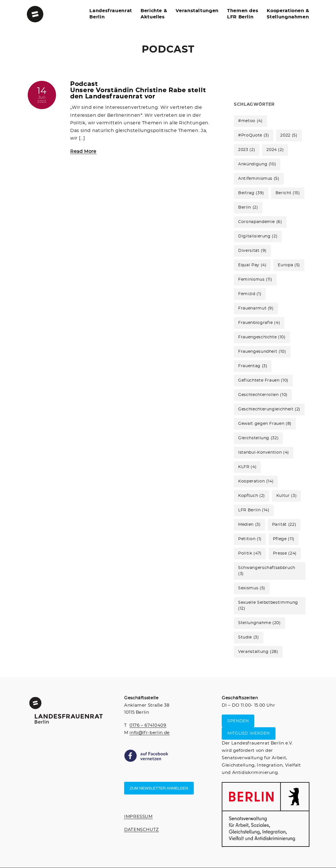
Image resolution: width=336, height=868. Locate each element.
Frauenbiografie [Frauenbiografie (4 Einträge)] (259, 323)
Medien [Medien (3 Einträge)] (249, 525)
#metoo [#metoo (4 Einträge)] (250, 121)
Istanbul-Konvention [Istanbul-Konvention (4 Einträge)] (264, 453)
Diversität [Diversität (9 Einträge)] (252, 251)
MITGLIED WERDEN (249, 733)
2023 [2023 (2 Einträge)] (247, 150)
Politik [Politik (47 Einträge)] (250, 553)
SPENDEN (238, 721)
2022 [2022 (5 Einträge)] (289, 135)
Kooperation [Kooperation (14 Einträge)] (256, 481)
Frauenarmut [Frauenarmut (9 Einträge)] (256, 308)
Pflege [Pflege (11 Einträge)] (284, 539)
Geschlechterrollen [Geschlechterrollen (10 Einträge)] (263, 395)
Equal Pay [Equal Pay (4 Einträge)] (252, 265)
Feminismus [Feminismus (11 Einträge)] (255, 280)
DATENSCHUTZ (142, 830)
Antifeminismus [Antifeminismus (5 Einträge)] (259, 179)
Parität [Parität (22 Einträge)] (284, 525)
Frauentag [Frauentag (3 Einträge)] (253, 366)
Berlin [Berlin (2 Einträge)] (248, 207)
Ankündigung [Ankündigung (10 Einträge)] (257, 164)
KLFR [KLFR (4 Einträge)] (247, 467)
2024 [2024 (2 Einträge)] (275, 150)
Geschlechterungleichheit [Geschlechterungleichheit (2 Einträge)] (269, 409)
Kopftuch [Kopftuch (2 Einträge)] (252, 496)
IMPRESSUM (138, 817)
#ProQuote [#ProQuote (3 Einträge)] (254, 135)
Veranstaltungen (197, 11)
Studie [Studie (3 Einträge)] (248, 637)
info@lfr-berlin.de (150, 733)
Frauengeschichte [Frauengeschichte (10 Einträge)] (262, 337)
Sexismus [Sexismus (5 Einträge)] (252, 588)
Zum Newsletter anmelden (159, 788)
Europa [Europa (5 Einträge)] (289, 265)
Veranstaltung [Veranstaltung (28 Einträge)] (258, 652)
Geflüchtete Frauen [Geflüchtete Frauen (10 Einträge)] (263, 380)
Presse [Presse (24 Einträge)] (285, 553)
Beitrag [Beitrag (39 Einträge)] (251, 193)
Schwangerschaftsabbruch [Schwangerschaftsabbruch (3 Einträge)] (267, 571)
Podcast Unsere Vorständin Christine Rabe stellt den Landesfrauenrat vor (138, 90)
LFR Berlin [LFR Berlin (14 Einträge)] (254, 510)
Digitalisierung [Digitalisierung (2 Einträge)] (258, 236)
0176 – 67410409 (148, 725)
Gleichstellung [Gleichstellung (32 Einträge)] (258, 438)
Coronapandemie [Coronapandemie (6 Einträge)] (260, 222)
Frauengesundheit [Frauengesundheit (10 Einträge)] (262, 352)
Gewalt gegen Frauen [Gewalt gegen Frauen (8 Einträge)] (265, 424)
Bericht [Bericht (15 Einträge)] (288, 193)
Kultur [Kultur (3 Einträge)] (287, 496)
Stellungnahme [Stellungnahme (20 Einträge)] (259, 623)
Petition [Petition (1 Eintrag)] (250, 539)
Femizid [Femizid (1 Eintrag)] (250, 294)
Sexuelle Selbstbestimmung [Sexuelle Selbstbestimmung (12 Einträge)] (268, 606)
